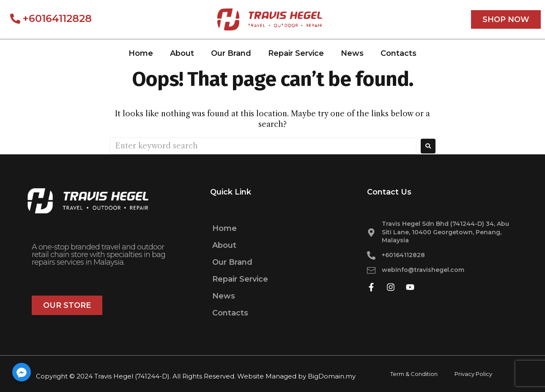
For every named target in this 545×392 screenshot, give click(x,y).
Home (141, 53)
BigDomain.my (332, 376)
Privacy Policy (473, 374)
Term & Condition (414, 374)
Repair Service (296, 53)
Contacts (398, 53)
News (352, 53)
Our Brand (231, 53)
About (182, 53)
